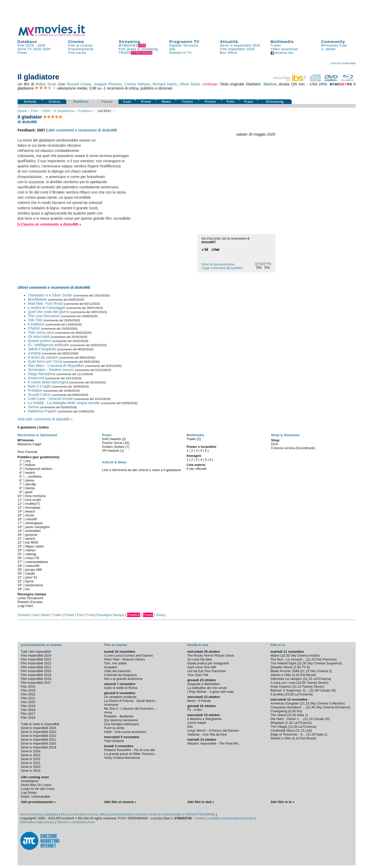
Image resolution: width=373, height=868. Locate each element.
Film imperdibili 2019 (36, 675)
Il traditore (36, 324)
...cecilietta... (35, 476)
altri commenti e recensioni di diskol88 (83, 130)
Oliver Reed (189, 84)
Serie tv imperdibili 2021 (39, 740)
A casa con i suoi (283, 683)
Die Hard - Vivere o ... (286, 719)
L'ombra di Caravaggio (47, 308)
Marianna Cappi (29, 444)
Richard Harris (165, 84)
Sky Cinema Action (305, 655)
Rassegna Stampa (110, 615)
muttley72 (33, 504)
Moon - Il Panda (199, 701)
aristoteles (33, 531)
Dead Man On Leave (36, 785)
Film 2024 (28, 687)
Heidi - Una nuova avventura (125, 732)
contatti (213, 818)
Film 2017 (28, 714)
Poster (211, 102)
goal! (29, 492)
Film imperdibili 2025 (237, 49)
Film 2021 (28, 698)
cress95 (31, 519)
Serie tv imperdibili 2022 (39, 736)
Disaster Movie (281, 667)
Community (333, 42)
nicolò (30, 515)
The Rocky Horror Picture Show (211, 655)
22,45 (311, 707)
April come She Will (202, 667)
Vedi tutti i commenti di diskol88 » (45, 419)
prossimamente (121, 814)
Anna (108, 712)
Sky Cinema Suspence (324, 663)
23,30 (290, 694)
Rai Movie (308, 675)
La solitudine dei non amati (207, 688)
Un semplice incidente (120, 697)
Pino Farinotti (27, 452)
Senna (33, 407)
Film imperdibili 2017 (36, 683)
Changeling (279, 711)
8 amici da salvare (43, 357)
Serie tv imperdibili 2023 (39, 732)
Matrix (275, 655)
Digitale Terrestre (184, 46)
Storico (270, 84)
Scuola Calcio (39, 395)
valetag (31, 554)
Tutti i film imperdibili (36, 652)
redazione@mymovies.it (238, 818)
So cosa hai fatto (200, 659)
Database (27, 42)
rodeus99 (32, 566)
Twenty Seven (317, 683)
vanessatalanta (37, 562)
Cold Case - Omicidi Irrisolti (51, 399)
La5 (308, 730)
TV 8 (305, 667)
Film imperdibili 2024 (36, 655)
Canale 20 (327, 690)
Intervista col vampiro (286, 679)
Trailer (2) (194, 439)
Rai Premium (326, 659)
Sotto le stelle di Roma (121, 688)
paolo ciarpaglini (38, 527)
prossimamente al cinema (41, 645)
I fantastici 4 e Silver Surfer (50, 295)
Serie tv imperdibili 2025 (240, 46)
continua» (210, 84)
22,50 (286, 655)
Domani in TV (181, 53)
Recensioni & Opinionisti (37, 435)
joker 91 (31, 577)
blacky (30, 488)
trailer (177, 814)
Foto (231, 102)
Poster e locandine (201, 447)
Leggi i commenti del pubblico (222, 268)
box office (100, 814)
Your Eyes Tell (198, 675)
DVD (274, 444)
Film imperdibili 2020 (36, 671)
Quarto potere (40, 341)
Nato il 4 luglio (40, 386)
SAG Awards (112, 439)
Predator (35, 390)
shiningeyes (34, 523)
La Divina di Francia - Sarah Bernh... (131, 701)
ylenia (30, 480)
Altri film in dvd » (201, 802)
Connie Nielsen (137, 84)
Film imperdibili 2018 (36, 679)
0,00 (293, 711)
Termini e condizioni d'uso (76, 822)
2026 (42, 46)
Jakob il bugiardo (42, 349)
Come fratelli (197, 723)
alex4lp (31, 484)
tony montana (36, 496)
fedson (30, 465)
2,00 (298, 667)
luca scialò (33, 500)
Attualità (229, 42)
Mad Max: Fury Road (45, 303)
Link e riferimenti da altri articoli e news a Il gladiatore (142, 470)
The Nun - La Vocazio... (288, 659)
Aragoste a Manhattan (204, 684)
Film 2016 (28, 718)
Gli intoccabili (39, 337)
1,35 (289, 723)
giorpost (31, 535)
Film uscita (77, 53)
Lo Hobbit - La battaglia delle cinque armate (64, 403)
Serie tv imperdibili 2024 (39, 728)
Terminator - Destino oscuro (51, 370)
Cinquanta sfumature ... (288, 707)
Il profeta (277, 694)
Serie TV (25, 49)
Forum (107, 102)
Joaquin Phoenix (108, 84)
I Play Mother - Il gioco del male (210, 692)
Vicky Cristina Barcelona (122, 758)
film (34, 111)
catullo (30, 573)
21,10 (309, 719)
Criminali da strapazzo (121, 675)
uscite (73, 814)
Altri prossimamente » (38, 802)
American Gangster (285, 703)
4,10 (296, 738)
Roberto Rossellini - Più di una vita (130, 750)
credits (200, 818)
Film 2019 (28, 706)
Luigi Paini (25, 606)
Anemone (111, 705)
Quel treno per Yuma (45, 361)
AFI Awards (111, 451)
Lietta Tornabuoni (30, 598)
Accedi (166, 814)
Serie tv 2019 (31, 771)
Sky (173, 49)
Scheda (30, 102)
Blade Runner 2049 (285, 671)
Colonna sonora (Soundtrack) (293, 448)
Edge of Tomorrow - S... (288, 734)
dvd (83, 814)
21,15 (305, 671)
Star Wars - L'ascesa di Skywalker (56, 366)
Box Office (229, 53)
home (24, 814)
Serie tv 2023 (31, 755)
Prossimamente (81, 49)
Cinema (76, 42)
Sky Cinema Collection (327, 703)
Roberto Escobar (30, 602)
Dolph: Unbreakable (36, 796)
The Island (278, 715)
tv (89, 814)
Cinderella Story (282, 730)
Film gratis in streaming (138, 49)
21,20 (311, 659)
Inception (111, 667)
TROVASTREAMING (200, 814)
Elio (190, 727)
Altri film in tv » (282, 802)
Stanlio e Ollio (281, 675)
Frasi (249, 102)
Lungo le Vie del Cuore (38, 789)
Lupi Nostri (29, 793)
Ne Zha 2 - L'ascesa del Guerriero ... (131, 709)
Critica (55, 102)
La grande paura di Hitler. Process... (131, 754)
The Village (279, 727)
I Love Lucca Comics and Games (129, 655)
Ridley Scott (46, 84)
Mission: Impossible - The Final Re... (214, 743)
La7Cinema (322, 679)
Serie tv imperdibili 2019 (39, 747)
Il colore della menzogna (48, 382)
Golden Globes (114, 447)
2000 (323, 84)
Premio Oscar (113, 443)
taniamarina (34, 585)
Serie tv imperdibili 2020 (39, 743)
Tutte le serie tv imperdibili (40, 724)
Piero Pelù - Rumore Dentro (125, 659)
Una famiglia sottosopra (121, 724)
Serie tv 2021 (31, 763)
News (166, 102)
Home (22, 111)
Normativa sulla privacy (37, 822)
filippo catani (35, 546)
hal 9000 (32, 542)
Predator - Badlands (119, 716)
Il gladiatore (64, 111)
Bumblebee (37, 299)
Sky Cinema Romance (333, 707)
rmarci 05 (32, 558)
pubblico (85, 111)
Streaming (129, 42)
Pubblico (81, 102)
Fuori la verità (114, 728)
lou (28, 589)
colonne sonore (147, 814)
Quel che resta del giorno (49, 312)
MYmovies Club (334, 46)
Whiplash (277, 723)
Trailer (276, 46)
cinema (36, 814)
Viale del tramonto (117, 671)
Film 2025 (26, 46)
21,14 (297, 687)
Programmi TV (184, 42)
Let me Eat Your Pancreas (207, 671)
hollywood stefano (39, 469)
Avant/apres (30, 781)
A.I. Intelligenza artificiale (49, 345)
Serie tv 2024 (31, 751)
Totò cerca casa (41, 332)
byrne (30, 581)
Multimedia (282, 42)
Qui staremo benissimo (121, 720)
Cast (127, 102)
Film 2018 (28, 710)
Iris (299, 711)
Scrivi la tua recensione (218, 264)
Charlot (34, 328)
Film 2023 (28, 690)
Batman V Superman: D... (289, 690)
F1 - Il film (195, 710)
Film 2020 (28, 702)
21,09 (314, 690)
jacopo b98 (34, 570)
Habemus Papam (42, 411)
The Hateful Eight (283, 663)
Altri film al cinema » (120, 802)
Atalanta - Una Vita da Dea (207, 734)
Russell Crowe (79, 84)
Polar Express (281, 687)
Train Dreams (114, 741)
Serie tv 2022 (31, 759)
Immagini (194, 456)
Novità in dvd (198, 645)
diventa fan (282, 53)
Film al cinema (80, 46)
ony (28, 461)
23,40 (292, 715)
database (51, 814)
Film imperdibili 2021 (36, 667)
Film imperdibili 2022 (36, 663)
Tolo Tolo (35, 320)
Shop (160, 615)
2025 (37, 49)
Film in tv (278, 645)
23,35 (293, 727)
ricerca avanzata (343, 63)
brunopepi (33, 507)
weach (30, 473)
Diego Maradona (42, 374)
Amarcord (36, 378)
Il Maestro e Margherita (204, 719)
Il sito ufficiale (197, 469)
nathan (31, 550)
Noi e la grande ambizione (123, 679)
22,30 (302, 663)
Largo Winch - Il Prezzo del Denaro (213, 730)
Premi (22, 53)
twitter (329, 49)
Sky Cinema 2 (321, 671)
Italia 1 (302, 715)
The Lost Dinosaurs (44, 316)
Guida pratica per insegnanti (208, 663)
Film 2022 (28, 694)
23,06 (302, 683)
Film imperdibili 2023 (36, 659)
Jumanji (34, 353)
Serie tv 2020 (31, 767)
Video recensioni (285, 49)
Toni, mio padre (116, 663)
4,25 (296, 675)
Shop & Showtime (285, 435)
